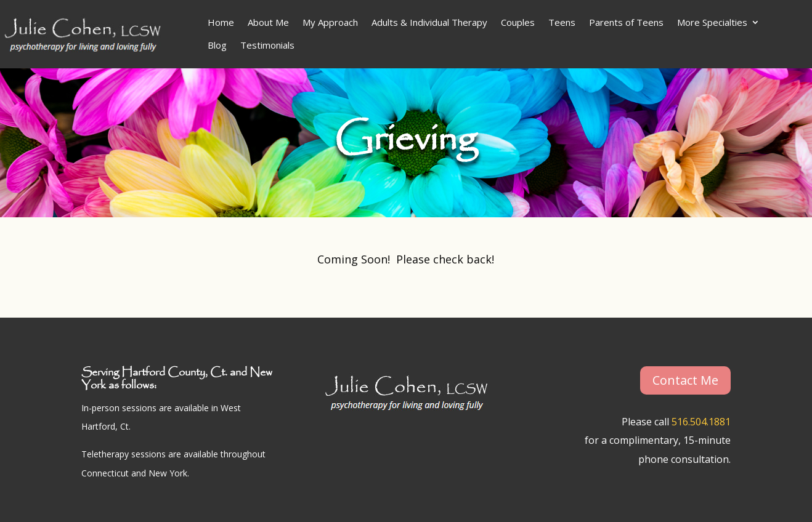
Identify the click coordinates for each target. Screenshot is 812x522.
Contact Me (685, 380)
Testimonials (267, 45)
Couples (518, 22)
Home (221, 22)
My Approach (330, 22)
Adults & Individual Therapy (429, 22)
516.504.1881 (701, 422)
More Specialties (712, 22)
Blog (217, 45)
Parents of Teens (626, 22)
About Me (268, 22)
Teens (562, 22)
